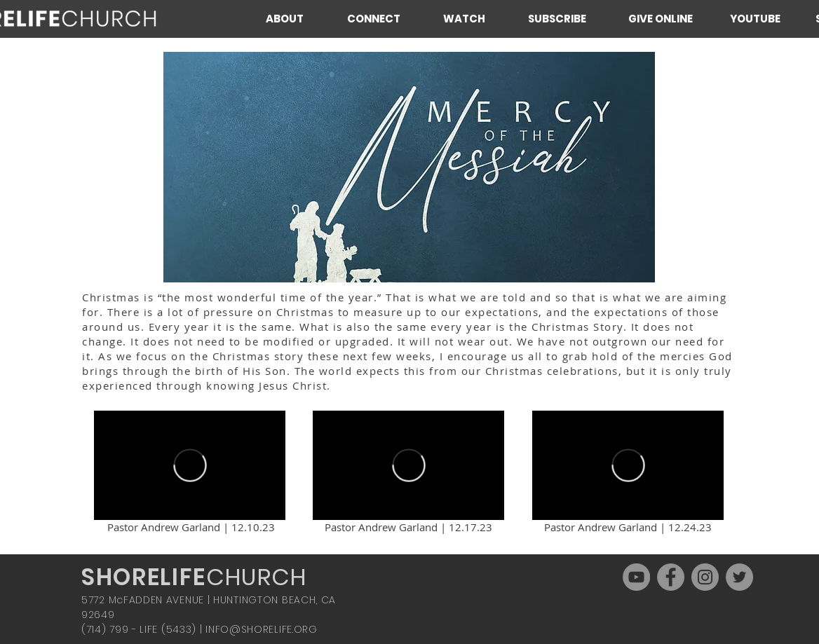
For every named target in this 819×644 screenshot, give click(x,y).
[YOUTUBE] (755, 19)
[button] (296, 19)
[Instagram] (705, 577)
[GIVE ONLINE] (661, 19)
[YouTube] (636, 577)
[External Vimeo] (190, 465)
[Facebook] (671, 577)
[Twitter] (739, 577)
